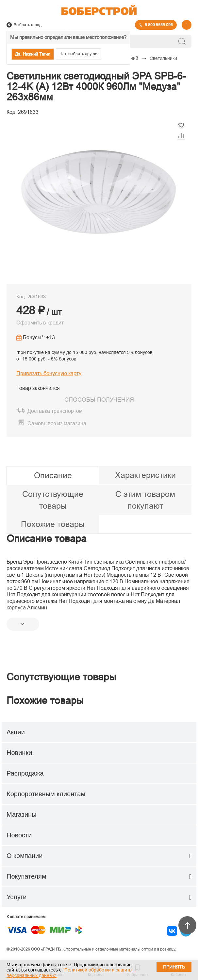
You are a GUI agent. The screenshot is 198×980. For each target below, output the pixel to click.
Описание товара (47, 539)
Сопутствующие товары (53, 500)
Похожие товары (53, 524)
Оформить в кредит (40, 323)
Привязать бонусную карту (49, 373)
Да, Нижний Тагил (33, 54)
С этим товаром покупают (145, 500)
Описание (53, 475)
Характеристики (145, 475)
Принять (174, 967)
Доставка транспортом (55, 411)
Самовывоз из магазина (57, 423)
